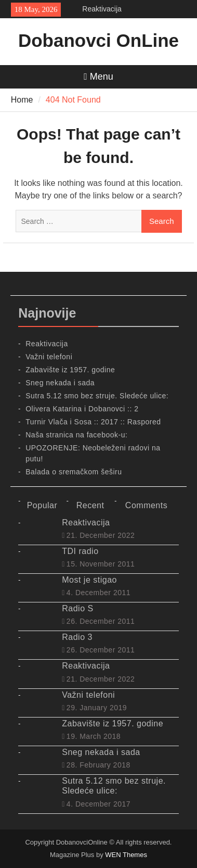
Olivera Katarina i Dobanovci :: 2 (82, 409)
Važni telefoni (49, 357)
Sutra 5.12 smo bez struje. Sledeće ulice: (97, 396)
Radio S (77, 608)
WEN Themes (126, 855)
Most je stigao (89, 580)
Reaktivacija (102, 9)
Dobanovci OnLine (98, 40)
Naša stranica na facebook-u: (76, 435)
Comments (146, 505)
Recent (90, 505)
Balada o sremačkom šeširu (74, 472)
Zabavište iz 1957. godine (70, 370)
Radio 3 (77, 637)
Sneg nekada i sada (60, 383)
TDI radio (80, 551)
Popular (42, 505)
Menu (98, 77)
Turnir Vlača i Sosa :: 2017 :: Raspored (93, 422)
